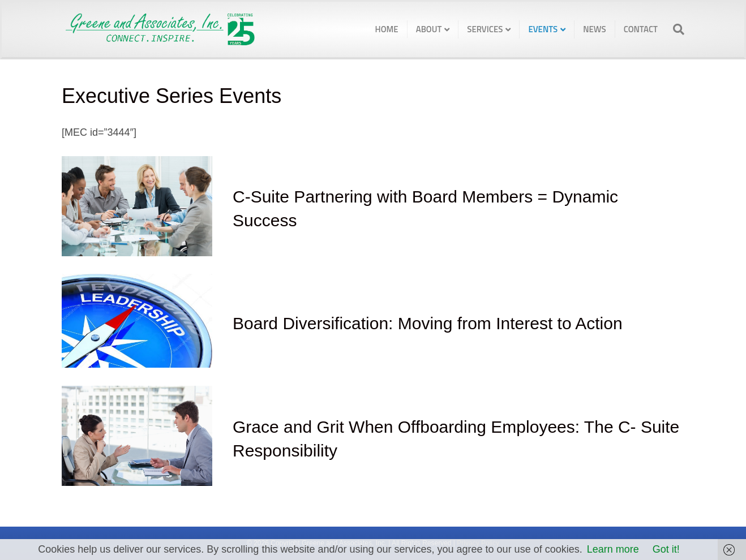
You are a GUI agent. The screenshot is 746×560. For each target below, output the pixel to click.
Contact (641, 29)
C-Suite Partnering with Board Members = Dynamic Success (425, 208)
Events (543, 29)
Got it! (666, 549)
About (429, 29)
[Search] (675, 29)
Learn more (613, 549)
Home (387, 29)
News (594, 29)
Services (485, 29)
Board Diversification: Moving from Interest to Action (428, 323)
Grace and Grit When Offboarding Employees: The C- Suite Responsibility (456, 439)
